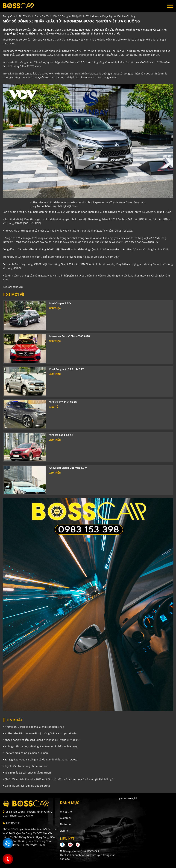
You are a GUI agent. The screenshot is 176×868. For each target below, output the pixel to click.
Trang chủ (66, 811)
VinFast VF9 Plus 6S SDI (63, 402)
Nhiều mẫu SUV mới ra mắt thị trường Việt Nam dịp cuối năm (40, 733)
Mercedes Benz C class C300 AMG (70, 336)
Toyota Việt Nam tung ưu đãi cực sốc (25, 766)
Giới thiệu (66, 818)
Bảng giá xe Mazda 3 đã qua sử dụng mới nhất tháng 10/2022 (40, 759)
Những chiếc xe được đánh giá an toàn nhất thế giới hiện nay (40, 746)
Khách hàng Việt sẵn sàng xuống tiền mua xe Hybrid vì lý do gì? (41, 740)
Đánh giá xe (42, 16)
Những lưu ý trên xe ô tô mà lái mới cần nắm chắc (33, 727)
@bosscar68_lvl (128, 798)
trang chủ (9, 16)
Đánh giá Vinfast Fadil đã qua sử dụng (26, 786)
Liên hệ (64, 831)
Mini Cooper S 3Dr (60, 303)
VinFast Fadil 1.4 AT (61, 435)
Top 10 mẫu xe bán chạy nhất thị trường (27, 773)
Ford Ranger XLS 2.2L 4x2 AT (67, 369)
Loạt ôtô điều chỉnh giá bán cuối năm (26, 753)
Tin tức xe (66, 824)
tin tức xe (25, 16)
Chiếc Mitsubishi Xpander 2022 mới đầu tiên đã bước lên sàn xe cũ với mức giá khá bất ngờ (58, 779)
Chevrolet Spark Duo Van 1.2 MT (69, 468)
